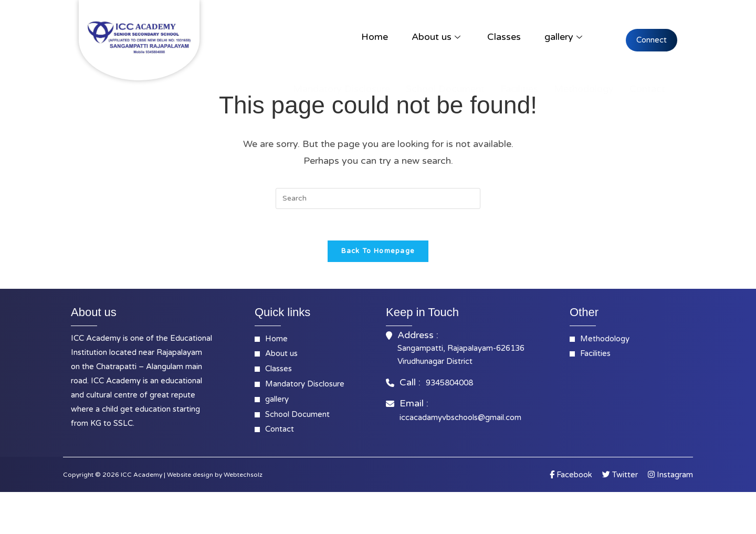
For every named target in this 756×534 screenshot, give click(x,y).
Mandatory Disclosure (342, 89)
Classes (504, 37)
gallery (563, 37)
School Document (445, 89)
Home (375, 37)
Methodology (584, 89)
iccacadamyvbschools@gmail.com (460, 417)
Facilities (519, 89)
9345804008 (449, 383)
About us (436, 37)
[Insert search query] (378, 198)
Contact (647, 89)
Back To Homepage (378, 252)
